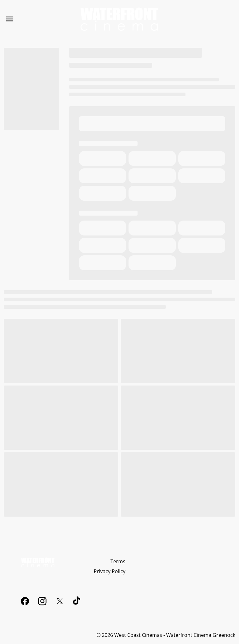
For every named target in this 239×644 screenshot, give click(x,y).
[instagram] (42, 601)
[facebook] (25, 601)
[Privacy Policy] (110, 571)
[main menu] (10, 19)
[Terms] (118, 561)
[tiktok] (77, 601)
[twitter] (60, 601)
